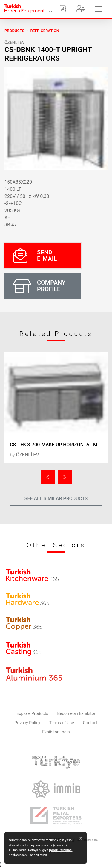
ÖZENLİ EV (15, 42)
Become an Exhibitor (76, 713)
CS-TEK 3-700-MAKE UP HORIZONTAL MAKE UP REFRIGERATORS (59, 445)
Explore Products (33, 713)
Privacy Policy (27, 723)
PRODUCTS (14, 31)
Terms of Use (62, 723)
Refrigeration (45, 31)
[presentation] (48, 477)
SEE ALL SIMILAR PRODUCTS (56, 498)
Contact (90, 723)
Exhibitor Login (56, 732)
